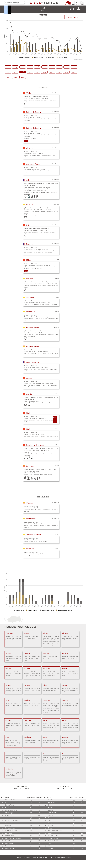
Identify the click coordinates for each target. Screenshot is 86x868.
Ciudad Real (31, 298)
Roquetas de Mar (33, 328)
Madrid (29, 413)
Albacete (30, 148)
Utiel (28, 225)
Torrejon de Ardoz (34, 535)
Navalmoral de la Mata (35, 445)
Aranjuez (30, 394)
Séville (29, 93)
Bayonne (30, 244)
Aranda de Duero (33, 164)
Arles (28, 180)
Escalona (29, 279)
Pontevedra (31, 312)
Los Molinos (31, 519)
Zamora (29, 378)
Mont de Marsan (33, 362)
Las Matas (30, 549)
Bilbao (29, 260)
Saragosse (30, 466)
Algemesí (30, 503)
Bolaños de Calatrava (34, 112)
